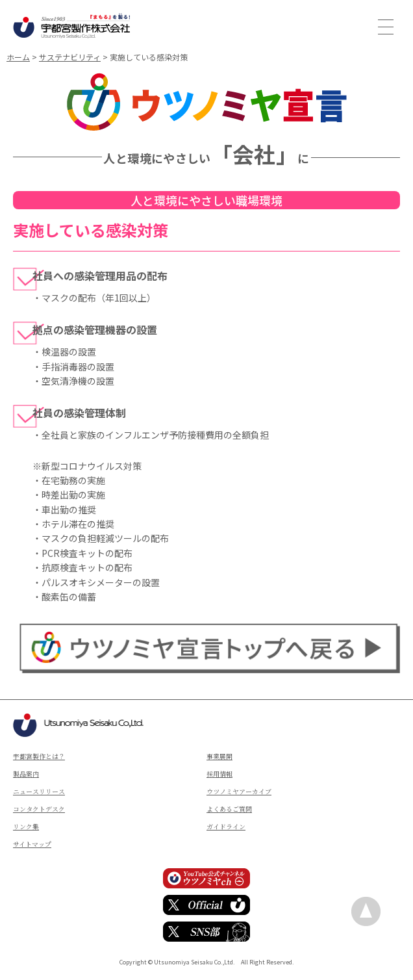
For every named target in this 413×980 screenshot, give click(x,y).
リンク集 (26, 826)
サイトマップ (32, 844)
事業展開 (219, 756)
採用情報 (219, 774)
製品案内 (26, 774)
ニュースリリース (39, 791)
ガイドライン (226, 826)
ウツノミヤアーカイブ (239, 791)
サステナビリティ (70, 57)
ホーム (18, 57)
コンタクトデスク (39, 809)
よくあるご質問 (229, 809)
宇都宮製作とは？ (39, 756)
